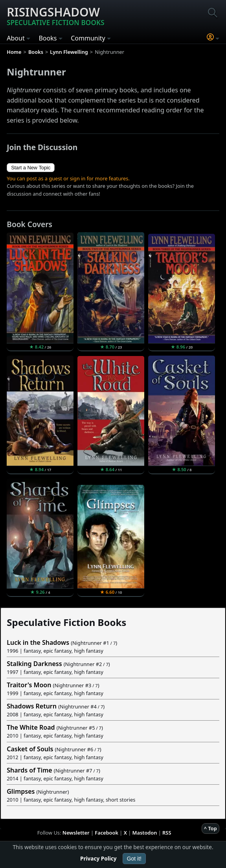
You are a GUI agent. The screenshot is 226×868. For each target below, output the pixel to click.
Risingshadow (55, 16)
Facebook (107, 833)
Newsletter (76, 833)
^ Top (210, 828)
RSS (167, 833)
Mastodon (145, 833)
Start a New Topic (31, 168)
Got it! (134, 859)
